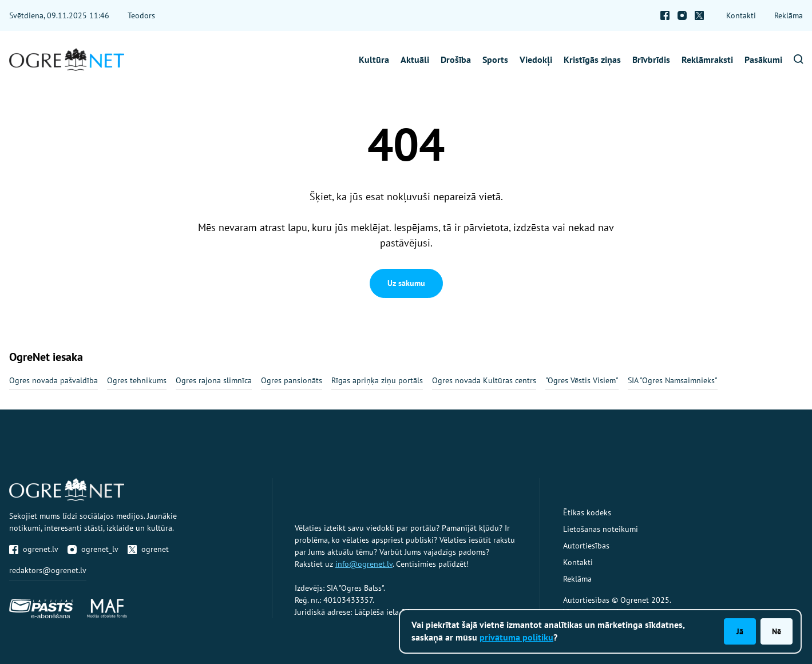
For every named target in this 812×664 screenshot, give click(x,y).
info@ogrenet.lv (364, 564)
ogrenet (148, 549)
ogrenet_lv (93, 549)
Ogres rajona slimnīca (214, 380)
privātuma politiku (516, 637)
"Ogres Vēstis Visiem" (582, 380)
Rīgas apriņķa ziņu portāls (377, 380)
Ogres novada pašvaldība (54, 380)
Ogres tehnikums (137, 380)
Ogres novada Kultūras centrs (484, 380)
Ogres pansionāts (292, 380)
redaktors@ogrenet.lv (48, 570)
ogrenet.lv (34, 549)
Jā (740, 631)
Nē (777, 631)
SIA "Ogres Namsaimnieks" (673, 380)
